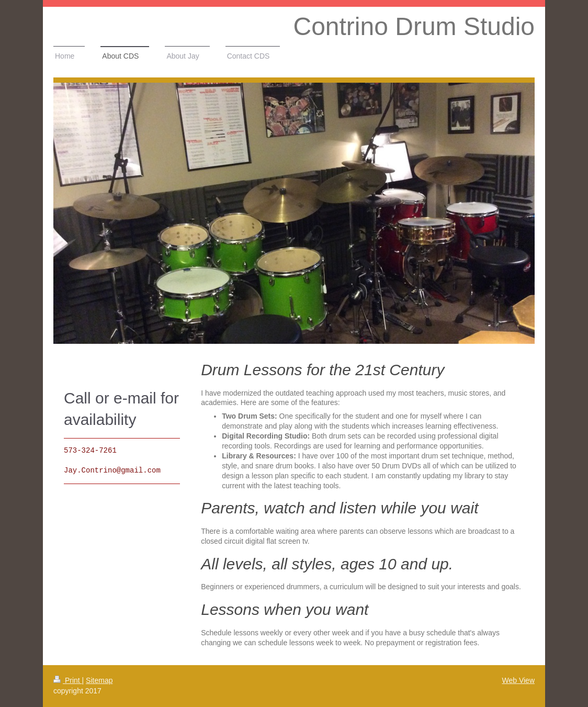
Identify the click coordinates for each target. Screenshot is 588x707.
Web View (518, 680)
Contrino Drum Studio (414, 26)
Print (68, 680)
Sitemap (99, 680)
